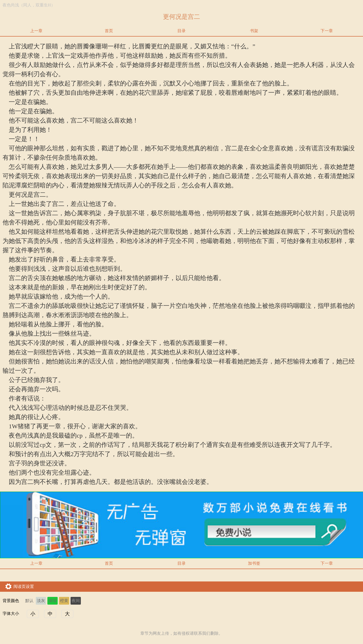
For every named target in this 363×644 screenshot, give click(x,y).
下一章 (327, 31)
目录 (181, 31)
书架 (254, 31)
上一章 (36, 31)
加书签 (254, 563)
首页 (109, 31)
